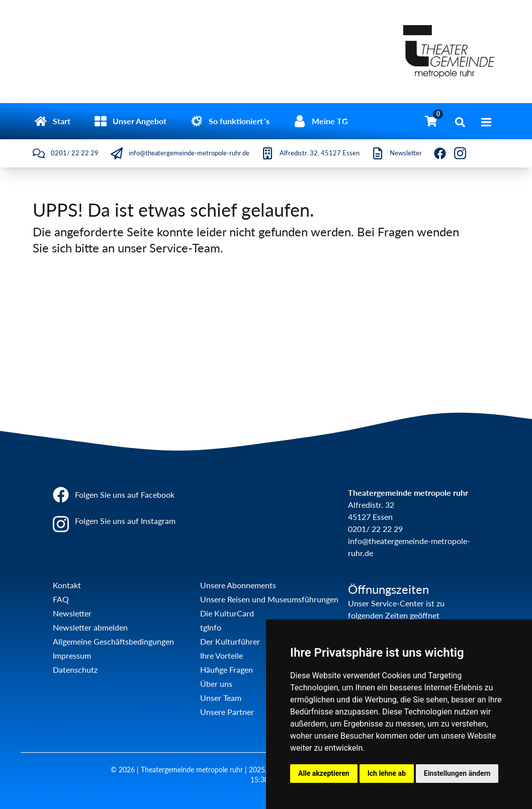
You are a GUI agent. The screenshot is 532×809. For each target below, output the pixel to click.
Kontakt (67, 585)
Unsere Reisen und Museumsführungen (269, 599)
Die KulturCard (227, 613)
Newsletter (72, 613)
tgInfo (211, 627)
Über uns (216, 684)
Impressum (72, 655)
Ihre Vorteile (221, 655)
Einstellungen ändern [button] (457, 773)
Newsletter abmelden (90, 627)
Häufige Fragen (227, 669)
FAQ (61, 599)
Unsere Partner (227, 712)
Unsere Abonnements (238, 585)
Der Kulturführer (230, 641)
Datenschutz (75, 669)
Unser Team (221, 698)
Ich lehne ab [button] (387, 773)
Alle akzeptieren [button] (324, 773)
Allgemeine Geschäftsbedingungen (113, 641)
